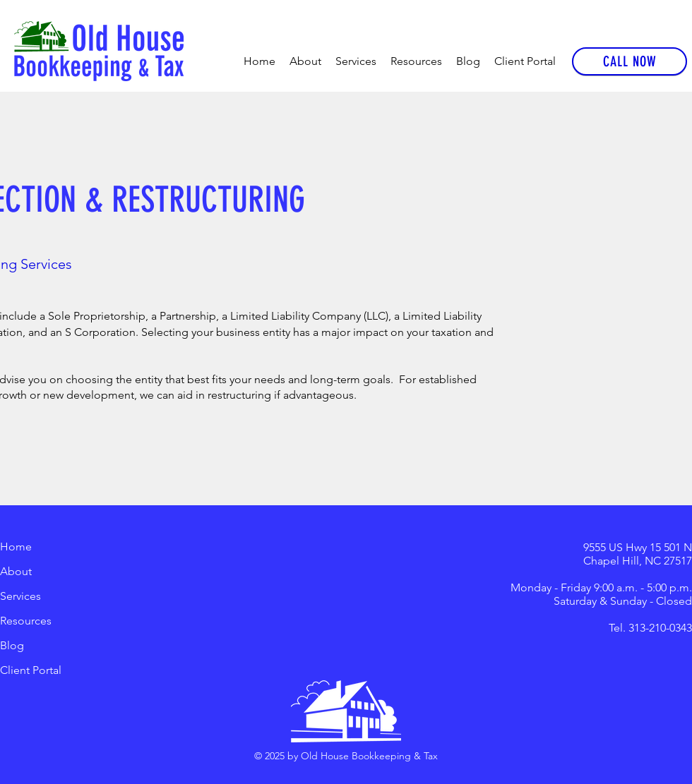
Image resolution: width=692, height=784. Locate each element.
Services (20, 596)
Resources (26, 621)
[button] (356, 61)
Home (16, 547)
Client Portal (31, 670)
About (16, 571)
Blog (12, 645)
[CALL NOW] (630, 61)
